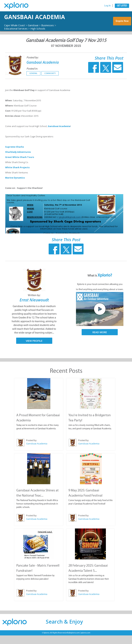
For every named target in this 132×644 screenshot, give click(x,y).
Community (50, 83)
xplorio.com (86, 641)
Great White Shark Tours (20, 166)
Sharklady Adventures (18, 161)
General (33, 83)
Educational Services (17, 38)
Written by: (34, 305)
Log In (108, 6)
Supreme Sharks (15, 156)
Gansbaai (36, 35)
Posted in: (32, 78)
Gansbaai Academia (23, 22)
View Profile (34, 350)
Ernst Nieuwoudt (34, 309)
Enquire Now (122, 27)
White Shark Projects (17, 177)
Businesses (53, 35)
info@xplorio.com (73, 641)
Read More (100, 342)
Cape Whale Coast (16, 35)
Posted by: (32, 67)
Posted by (31, 449)
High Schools (42, 38)
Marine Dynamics (15, 187)
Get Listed (122, 6)
